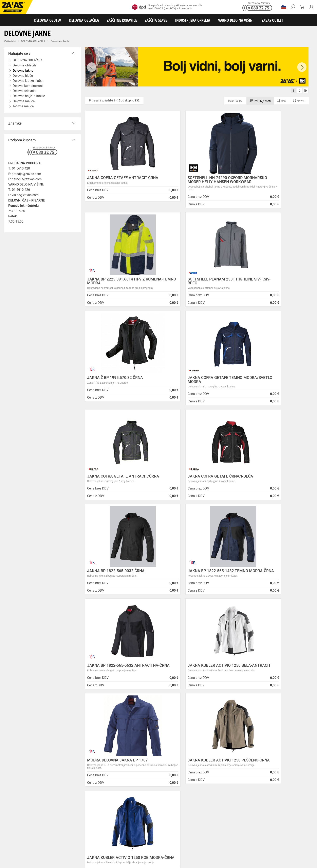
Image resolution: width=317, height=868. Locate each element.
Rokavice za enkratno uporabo (61, 839)
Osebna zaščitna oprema (45, 852)
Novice (146, 732)
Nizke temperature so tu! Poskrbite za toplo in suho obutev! (176, 786)
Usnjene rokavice (162, 834)
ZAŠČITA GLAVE (156, 20)
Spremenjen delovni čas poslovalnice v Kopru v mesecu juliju (174, 769)
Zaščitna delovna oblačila (96, 830)
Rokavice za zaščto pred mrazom (292, 834)
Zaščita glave (93, 843)
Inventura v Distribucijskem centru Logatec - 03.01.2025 (171, 751)
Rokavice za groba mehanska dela (93, 834)
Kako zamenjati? (128, 679)
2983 (249, 680)
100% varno (188, 679)
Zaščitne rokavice (183, 834)
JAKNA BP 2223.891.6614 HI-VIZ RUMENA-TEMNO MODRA (268, 181)
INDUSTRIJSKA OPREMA (193, 20)
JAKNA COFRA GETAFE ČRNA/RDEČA (196, 383)
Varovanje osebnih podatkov (86, 741)
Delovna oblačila (60, 41)
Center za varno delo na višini (86, 761)
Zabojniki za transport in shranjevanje (53, 848)
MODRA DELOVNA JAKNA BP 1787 (117, 583)
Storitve (71, 766)
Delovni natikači (145, 825)
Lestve (65, 852)
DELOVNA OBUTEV (48, 20)
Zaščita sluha (75, 843)
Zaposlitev (73, 776)
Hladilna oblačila (187, 830)
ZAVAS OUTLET (272, 20)
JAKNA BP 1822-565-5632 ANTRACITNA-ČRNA (186, 484)
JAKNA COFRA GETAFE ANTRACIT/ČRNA (118, 385)
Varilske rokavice (262, 834)
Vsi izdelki (10, 41)
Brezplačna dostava (67, 679)
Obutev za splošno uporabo (218, 825)
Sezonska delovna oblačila (64, 830)
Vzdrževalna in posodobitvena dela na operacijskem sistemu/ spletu (167, 760)
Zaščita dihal (58, 843)
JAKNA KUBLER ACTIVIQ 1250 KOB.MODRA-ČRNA (266, 585)
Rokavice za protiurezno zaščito (132, 834)
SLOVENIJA (15, 800)
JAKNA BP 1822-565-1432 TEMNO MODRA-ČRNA (117, 484)
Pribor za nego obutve (188, 825)
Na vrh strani (303, 862)
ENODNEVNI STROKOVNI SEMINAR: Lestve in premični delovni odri (173, 738)
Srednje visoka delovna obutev (69, 825)
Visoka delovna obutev (101, 825)
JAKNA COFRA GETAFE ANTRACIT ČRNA (117, 181)
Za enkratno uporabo (211, 830)
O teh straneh (75, 771)
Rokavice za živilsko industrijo (156, 839)
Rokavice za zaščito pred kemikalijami (196, 839)
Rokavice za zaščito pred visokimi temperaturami (223, 834)
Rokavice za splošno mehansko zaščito (50, 834)
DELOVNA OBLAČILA (84, 20)
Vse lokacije (15, 794)
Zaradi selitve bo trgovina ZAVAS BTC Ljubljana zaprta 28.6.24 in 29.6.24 (174, 777)
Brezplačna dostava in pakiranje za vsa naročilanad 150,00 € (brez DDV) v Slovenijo (167, 7)
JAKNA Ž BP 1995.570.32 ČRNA (191, 285)
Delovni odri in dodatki (84, 852)
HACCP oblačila (235, 830)
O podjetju (75, 732)
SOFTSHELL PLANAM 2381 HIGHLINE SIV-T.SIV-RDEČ (120, 287)
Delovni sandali (125, 825)
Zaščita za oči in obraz (35, 843)
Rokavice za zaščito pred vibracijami (22, 839)
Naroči (278, 777)
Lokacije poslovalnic (80, 756)
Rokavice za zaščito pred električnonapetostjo (244, 839)
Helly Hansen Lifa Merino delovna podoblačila (173, 792)
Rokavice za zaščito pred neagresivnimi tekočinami (109, 839)
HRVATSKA (15, 807)
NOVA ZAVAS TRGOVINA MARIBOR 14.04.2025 (174, 745)
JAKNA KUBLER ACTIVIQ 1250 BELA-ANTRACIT (271, 484)
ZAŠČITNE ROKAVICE (122, 20)
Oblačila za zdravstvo (136, 830)
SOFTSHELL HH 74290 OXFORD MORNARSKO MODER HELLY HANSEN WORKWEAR (196, 183)
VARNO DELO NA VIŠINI (236, 20)
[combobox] (304, 626)
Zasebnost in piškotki (81, 746)
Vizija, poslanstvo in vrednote (86, 781)
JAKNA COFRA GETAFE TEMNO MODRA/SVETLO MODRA (267, 287)
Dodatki (117, 830)
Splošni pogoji (76, 736)
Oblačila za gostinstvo (163, 830)
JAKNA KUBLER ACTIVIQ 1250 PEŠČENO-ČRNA (190, 585)
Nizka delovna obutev (38, 825)
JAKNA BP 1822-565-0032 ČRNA (268, 383)
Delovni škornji (165, 825)
